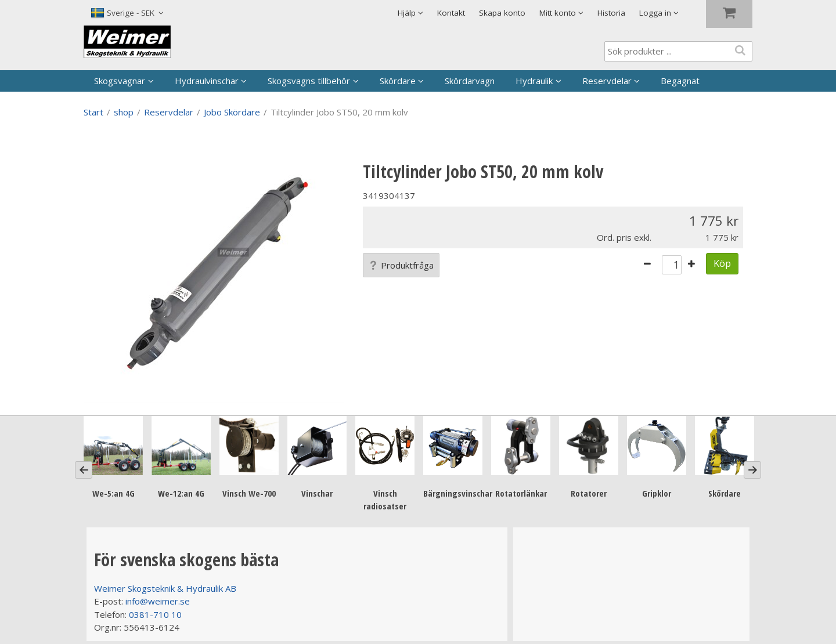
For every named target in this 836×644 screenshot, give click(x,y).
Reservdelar (607, 81)
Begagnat (680, 81)
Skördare (398, 81)
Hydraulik (534, 81)
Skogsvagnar (120, 81)
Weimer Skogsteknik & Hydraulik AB (165, 588)
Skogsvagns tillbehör (309, 81)
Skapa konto (502, 13)
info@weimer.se (158, 601)
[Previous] (84, 470)
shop (124, 112)
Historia (611, 13)
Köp (722, 263)
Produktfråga (401, 265)
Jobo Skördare (232, 112)
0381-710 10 (155, 614)
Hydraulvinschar (207, 81)
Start (93, 112)
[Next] (752, 470)
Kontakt (451, 13)
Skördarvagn (470, 81)
